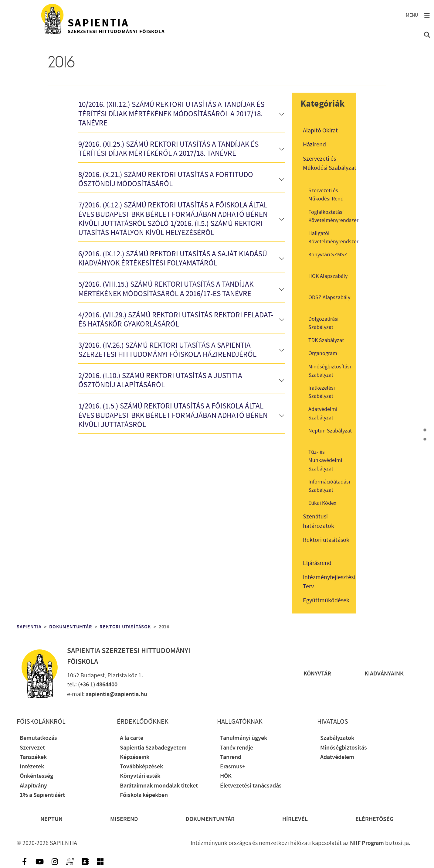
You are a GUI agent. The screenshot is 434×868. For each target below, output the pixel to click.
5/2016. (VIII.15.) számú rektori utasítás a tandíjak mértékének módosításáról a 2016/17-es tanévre (166, 289)
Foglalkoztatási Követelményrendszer (333, 216)
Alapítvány (33, 786)
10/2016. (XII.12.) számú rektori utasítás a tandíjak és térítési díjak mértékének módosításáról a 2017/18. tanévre (171, 114)
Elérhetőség (375, 819)
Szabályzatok (337, 738)
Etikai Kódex (322, 503)
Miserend (124, 819)
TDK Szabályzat (326, 340)
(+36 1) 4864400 (98, 685)
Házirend (314, 145)
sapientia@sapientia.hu (117, 694)
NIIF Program (367, 843)
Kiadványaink (384, 674)
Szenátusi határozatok (319, 521)
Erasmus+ (233, 767)
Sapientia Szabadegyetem (153, 748)
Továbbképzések (141, 767)
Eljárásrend (317, 563)
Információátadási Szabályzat (329, 486)
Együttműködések (326, 600)
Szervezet (32, 748)
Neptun (51, 819)
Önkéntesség (36, 776)
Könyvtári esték (140, 776)
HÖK (226, 776)
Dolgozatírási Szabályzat (323, 323)
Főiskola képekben (144, 795)
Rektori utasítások (326, 540)
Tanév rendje (237, 748)
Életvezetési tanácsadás (251, 786)
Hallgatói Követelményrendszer (333, 238)
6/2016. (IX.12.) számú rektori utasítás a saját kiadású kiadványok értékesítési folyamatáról (173, 259)
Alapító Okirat (320, 131)
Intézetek (32, 767)
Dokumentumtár (71, 627)
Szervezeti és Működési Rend (326, 195)
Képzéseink (135, 757)
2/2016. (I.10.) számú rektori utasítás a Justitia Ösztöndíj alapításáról (160, 381)
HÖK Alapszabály (328, 276)
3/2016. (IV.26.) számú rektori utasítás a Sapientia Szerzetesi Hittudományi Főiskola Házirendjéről (167, 350)
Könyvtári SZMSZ (328, 255)
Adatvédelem (337, 757)
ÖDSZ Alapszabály (329, 297)
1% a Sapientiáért (42, 795)
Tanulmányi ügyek (244, 738)
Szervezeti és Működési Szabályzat (330, 163)
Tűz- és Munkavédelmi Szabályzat (325, 460)
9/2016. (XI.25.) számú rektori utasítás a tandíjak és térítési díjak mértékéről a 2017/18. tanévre (168, 149)
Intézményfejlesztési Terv (329, 582)
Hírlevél (295, 819)
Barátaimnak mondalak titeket (159, 786)
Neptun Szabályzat (330, 431)
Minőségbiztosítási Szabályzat (330, 371)
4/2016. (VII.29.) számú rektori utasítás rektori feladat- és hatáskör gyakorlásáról (176, 320)
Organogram (323, 353)
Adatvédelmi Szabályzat (323, 413)
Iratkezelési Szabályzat (322, 392)
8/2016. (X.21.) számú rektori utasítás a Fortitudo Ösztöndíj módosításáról (166, 180)
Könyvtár (317, 674)
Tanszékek (33, 757)
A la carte (132, 738)
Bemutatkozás (38, 738)
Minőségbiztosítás (344, 748)
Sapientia (29, 627)
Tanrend (231, 757)
